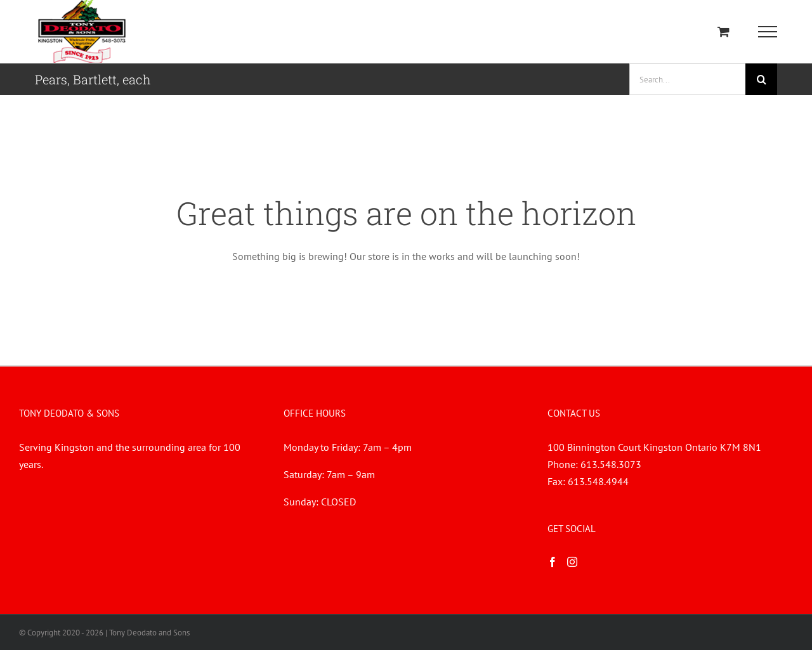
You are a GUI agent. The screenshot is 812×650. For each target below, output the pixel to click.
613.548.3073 (611, 464)
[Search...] (687, 79)
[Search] (761, 79)
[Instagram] (572, 562)
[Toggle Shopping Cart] (724, 31)
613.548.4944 (598, 481)
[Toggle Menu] (768, 32)
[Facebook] (553, 562)
